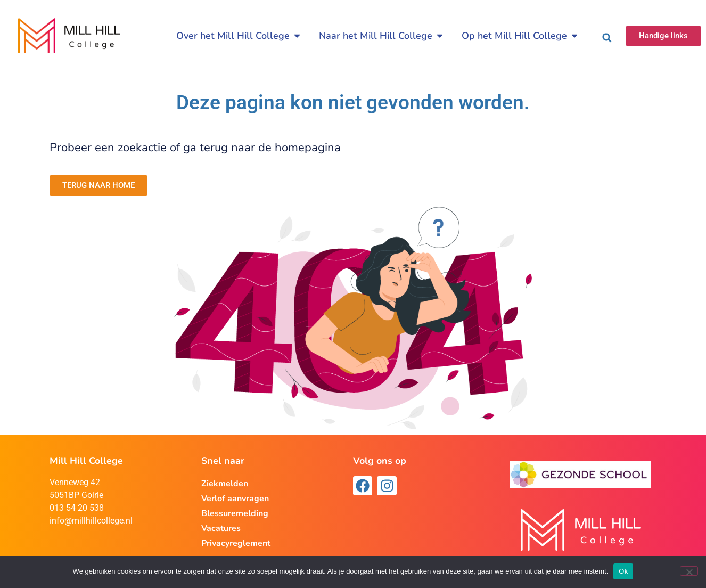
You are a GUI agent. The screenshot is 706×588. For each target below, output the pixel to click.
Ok (623, 571)
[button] (607, 38)
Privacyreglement (236, 543)
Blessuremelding (235, 513)
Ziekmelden (225, 484)
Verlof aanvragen (235, 499)
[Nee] (689, 571)
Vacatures (221, 528)
